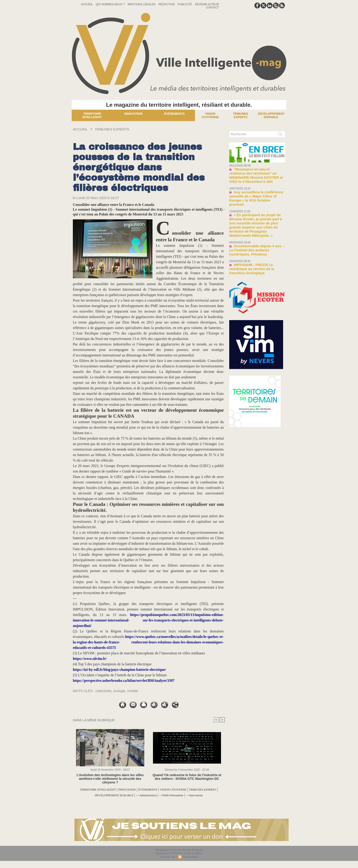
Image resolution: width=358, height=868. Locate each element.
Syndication (190, 862)
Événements (174, 114)
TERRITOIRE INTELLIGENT (104, 790)
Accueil (87, 4)
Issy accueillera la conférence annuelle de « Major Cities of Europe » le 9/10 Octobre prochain (256, 189)
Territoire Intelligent (92, 115)
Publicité (185, 4)
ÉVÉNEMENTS (166, 790)
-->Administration (176, 795)
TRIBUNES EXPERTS (118, 129)
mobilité (135, 691)
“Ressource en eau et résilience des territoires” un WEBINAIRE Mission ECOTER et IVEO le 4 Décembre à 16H (257, 172)
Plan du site (168, 862)
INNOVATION (140, 790)
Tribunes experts (240, 115)
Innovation (133, 114)
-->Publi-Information (207, 795)
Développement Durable (271, 115)
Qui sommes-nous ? (111, 4)
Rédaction (167, 4)
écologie (121, 691)
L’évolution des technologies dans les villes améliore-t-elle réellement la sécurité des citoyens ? (110, 779)
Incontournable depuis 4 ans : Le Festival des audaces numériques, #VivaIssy (255, 229)
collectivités (104, 691)
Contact (212, 8)
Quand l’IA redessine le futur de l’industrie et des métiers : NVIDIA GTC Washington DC (187, 777)
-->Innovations (149, 800)
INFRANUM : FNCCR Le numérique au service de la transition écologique (256, 244)
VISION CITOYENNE (198, 790)
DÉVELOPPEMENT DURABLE (135, 795)
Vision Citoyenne (210, 115)
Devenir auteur (207, 4)
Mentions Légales (142, 4)
